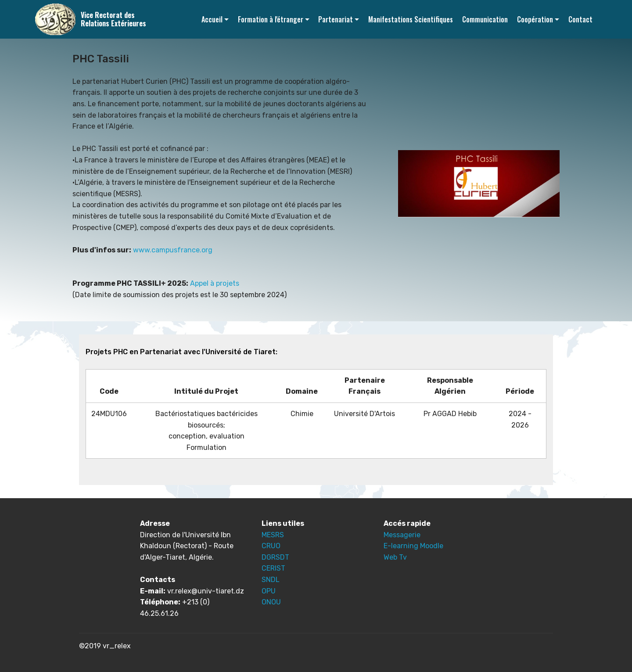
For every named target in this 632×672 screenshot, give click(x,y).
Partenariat (336, 19)
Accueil (212, 19)
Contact (580, 19)
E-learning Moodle (413, 546)
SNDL (271, 580)
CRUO (271, 546)
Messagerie (402, 535)
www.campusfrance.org (173, 250)
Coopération (535, 19)
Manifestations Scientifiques (411, 19)
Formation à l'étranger (271, 19)
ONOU (271, 602)
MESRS (273, 535)
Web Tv (395, 557)
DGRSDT (275, 557)
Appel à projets (215, 283)
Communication (485, 19)
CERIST (273, 568)
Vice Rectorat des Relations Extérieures (113, 19)
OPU (269, 591)
